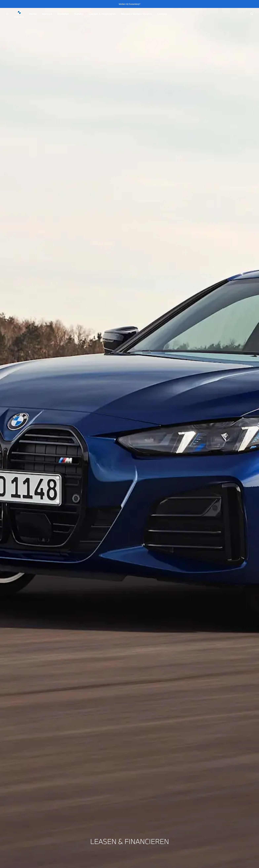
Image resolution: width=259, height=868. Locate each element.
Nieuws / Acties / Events (137, 14)
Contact (162, 14)
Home (33, 14)
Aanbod (47, 14)
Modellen (63, 14)
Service (79, 14)
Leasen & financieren (102, 14)
